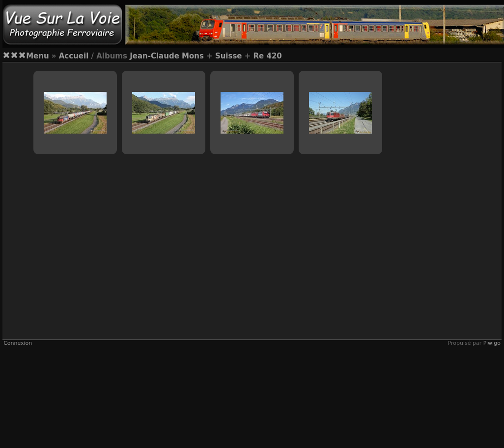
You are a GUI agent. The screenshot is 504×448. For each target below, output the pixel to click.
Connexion (18, 343)
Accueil (74, 56)
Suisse (229, 56)
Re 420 (268, 56)
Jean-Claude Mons (167, 56)
